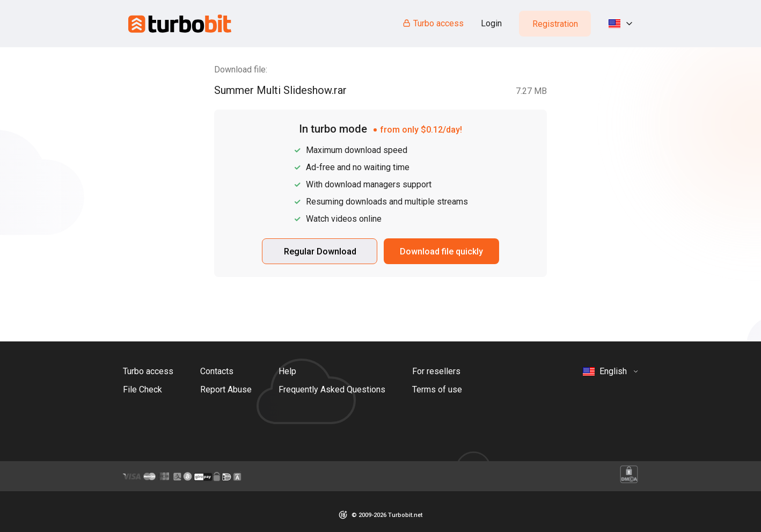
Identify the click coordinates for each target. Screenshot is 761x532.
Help (287, 371)
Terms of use (437, 389)
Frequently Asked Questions (332, 389)
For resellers (436, 371)
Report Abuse (226, 389)
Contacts (217, 371)
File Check (142, 389)
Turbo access (433, 23)
